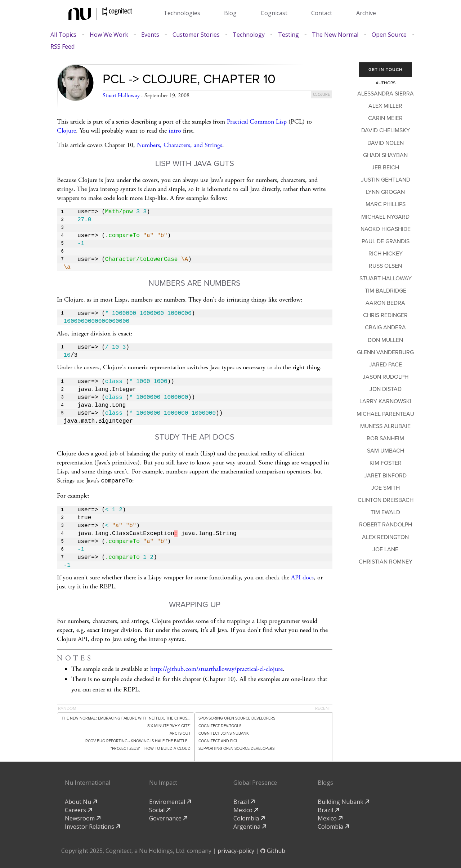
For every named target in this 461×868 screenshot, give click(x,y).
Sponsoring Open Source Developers (237, 718)
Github (273, 850)
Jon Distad (386, 389)
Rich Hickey (386, 254)
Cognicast (274, 13)
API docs (302, 577)
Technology (249, 35)
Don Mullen (385, 340)
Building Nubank (343, 801)
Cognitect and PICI (218, 740)
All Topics (63, 35)
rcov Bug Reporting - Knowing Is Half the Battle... (138, 740)
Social (160, 809)
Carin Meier (385, 118)
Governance (168, 818)
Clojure (66, 131)
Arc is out (180, 733)
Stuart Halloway (121, 96)
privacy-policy (236, 850)
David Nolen (386, 143)
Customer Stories (196, 35)
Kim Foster (386, 463)
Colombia (249, 818)
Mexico (246, 809)
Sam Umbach (386, 451)
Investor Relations (92, 826)
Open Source (389, 35)
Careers (78, 809)
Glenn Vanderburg (385, 352)
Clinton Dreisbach (386, 500)
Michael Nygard (385, 217)
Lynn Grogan (385, 192)
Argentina (250, 826)
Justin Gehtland (386, 180)
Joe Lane (385, 549)
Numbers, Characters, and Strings (180, 145)
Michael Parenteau (385, 414)
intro (175, 131)
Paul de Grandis (386, 241)
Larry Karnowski (385, 401)
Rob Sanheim (385, 439)
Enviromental (170, 801)
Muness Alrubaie (385, 426)
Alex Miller (385, 106)
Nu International (88, 782)
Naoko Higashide (386, 229)
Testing (288, 35)
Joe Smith (386, 488)
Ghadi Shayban (385, 155)
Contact (322, 13)
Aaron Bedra (385, 303)
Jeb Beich (385, 168)
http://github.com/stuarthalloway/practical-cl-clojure (216, 668)
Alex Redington (385, 537)
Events (150, 35)
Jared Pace (386, 365)
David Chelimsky (386, 130)
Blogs (325, 782)
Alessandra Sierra (386, 94)
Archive (366, 13)
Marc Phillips (386, 204)
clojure (321, 95)
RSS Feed (62, 47)
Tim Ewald (385, 512)
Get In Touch (386, 70)
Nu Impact (163, 782)
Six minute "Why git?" (169, 725)
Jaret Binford (385, 476)
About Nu (81, 801)
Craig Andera (385, 328)
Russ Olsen (385, 266)
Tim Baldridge (386, 291)
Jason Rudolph (386, 377)
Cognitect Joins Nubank (224, 733)
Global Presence (255, 782)
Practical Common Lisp (257, 122)
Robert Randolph (386, 525)
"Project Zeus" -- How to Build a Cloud (151, 748)
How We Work (109, 35)
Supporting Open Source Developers (236, 748)
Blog (230, 13)
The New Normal (335, 35)
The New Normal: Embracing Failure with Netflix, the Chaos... (126, 718)
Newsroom (83, 818)
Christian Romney (386, 562)
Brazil (244, 801)
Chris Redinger (385, 315)
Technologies (182, 13)
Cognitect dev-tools (220, 725)
